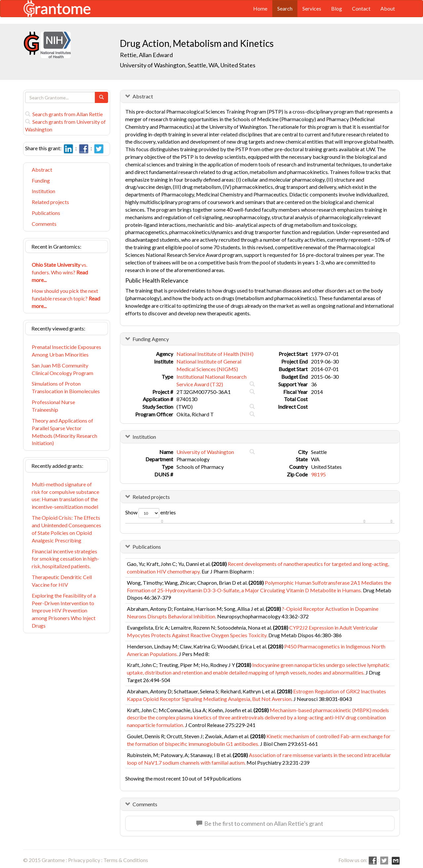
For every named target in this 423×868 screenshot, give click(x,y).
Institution (43, 191)
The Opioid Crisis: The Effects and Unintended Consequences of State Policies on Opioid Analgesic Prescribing (66, 529)
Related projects (50, 202)
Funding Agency (151, 339)
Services (312, 8)
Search (285, 8)
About (388, 8)
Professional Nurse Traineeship (53, 406)
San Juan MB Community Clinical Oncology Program (62, 369)
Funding (41, 180)
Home (260, 8)
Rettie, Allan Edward (146, 55)
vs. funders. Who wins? (60, 272)
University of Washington (205, 452)
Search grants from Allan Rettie (64, 114)
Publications (46, 213)
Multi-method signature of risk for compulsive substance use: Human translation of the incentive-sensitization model (65, 496)
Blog (337, 8)
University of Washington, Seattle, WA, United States (188, 65)
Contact (361, 8)
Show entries (151, 513)
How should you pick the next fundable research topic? (66, 298)
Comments (44, 224)
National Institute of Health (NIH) (215, 354)
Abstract (42, 170)
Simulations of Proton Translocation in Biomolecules (66, 387)
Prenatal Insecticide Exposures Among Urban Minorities (66, 351)
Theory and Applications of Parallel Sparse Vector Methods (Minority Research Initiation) (64, 432)
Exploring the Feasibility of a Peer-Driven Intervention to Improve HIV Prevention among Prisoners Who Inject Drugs (64, 610)
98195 (318, 474)
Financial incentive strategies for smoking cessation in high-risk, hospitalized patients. (65, 559)
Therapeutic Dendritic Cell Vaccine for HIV (62, 581)
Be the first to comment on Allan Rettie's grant (260, 823)
